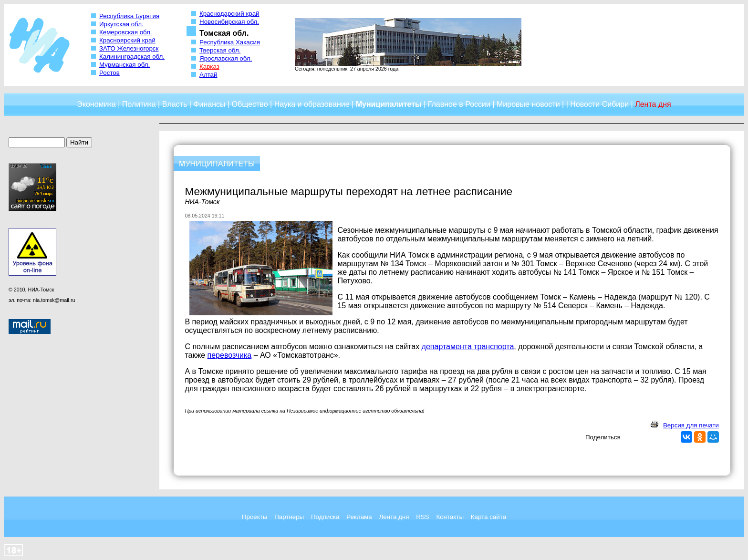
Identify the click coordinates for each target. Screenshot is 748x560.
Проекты (255, 517)
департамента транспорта (468, 347)
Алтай (208, 75)
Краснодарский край (229, 14)
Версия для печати (691, 425)
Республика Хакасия (230, 42)
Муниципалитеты (389, 104)
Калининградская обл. (132, 57)
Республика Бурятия (129, 16)
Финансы (209, 104)
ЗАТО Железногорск (129, 48)
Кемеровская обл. (126, 32)
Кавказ (209, 67)
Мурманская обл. (125, 65)
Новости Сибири (599, 104)
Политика (139, 104)
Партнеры (289, 517)
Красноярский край (127, 40)
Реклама (359, 517)
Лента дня (394, 517)
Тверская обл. (220, 50)
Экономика (96, 104)
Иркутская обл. (121, 24)
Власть (175, 104)
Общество (250, 104)
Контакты (450, 517)
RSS (422, 517)
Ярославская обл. (226, 58)
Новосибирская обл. (229, 22)
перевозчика (230, 355)
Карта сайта (488, 517)
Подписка (325, 517)
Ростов (109, 73)
